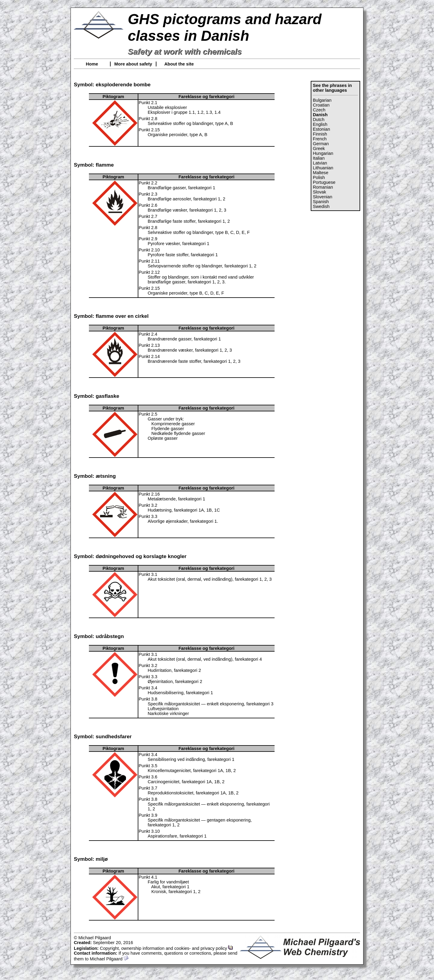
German (321, 144)
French (320, 139)
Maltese (321, 173)
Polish (319, 177)
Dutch (319, 120)
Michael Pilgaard (109, 959)
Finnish (320, 134)
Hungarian (323, 153)
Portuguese (324, 182)
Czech (319, 110)
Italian (319, 158)
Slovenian (322, 197)
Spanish (321, 202)
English (320, 124)
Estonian (321, 129)
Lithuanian (323, 168)
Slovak (319, 192)
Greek (319, 148)
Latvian (320, 163)
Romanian (323, 187)
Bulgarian (322, 100)
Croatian (321, 105)
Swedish (321, 206)
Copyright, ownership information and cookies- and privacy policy (166, 948)
